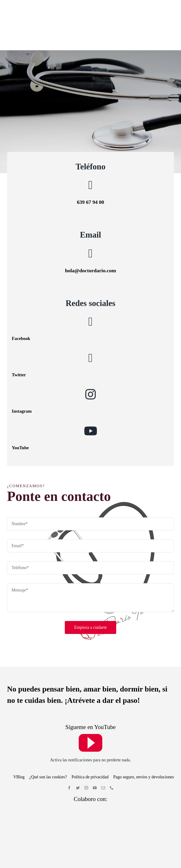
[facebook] (69, 758)
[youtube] (90, 712)
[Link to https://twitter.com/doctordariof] (90, 328)
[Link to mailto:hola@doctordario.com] (90, 223)
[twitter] (78, 758)
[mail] (103, 758)
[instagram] (86, 758)
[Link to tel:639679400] (90, 155)
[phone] (112, 758)
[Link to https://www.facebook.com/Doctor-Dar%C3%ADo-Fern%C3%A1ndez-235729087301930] (90, 292)
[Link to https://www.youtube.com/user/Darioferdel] (90, 401)
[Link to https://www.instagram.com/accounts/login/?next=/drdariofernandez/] (90, 364)
